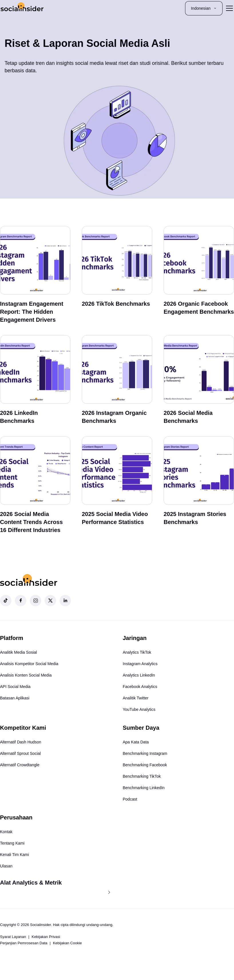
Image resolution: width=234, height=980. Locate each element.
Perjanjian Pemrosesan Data (24, 943)
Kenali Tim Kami (14, 855)
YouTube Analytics (139, 709)
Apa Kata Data (136, 742)
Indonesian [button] (204, 8)
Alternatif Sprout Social (20, 753)
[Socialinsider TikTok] (6, 601)
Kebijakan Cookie (67, 943)
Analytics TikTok (137, 652)
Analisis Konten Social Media (26, 675)
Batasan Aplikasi (15, 698)
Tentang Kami (12, 843)
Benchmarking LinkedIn (144, 788)
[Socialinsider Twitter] (50, 601)
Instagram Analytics (140, 664)
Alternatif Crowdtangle (20, 765)
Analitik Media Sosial (18, 652)
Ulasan (6, 866)
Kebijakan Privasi (46, 937)
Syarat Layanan (13, 937)
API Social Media (15, 687)
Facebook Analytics (140, 687)
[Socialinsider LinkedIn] (65, 601)
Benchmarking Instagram (145, 753)
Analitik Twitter (136, 698)
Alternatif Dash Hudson (21, 742)
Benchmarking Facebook (145, 765)
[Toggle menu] (229, 8)
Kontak (6, 832)
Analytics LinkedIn (139, 675)
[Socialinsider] (22, 8)
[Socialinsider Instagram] (35, 601)
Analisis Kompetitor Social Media (29, 664)
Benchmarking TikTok (142, 776)
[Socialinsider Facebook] (21, 601)
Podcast (130, 799)
